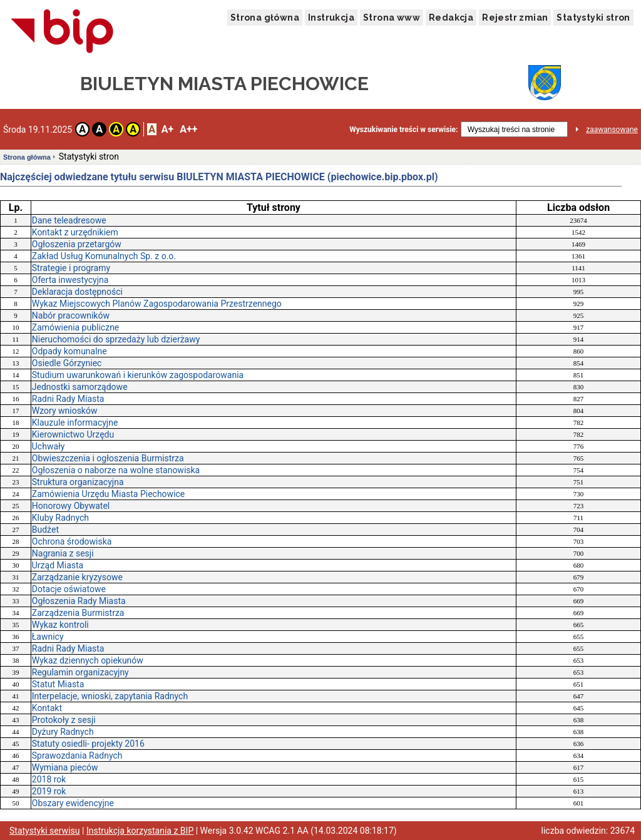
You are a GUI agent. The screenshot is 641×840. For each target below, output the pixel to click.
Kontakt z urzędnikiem (75, 232)
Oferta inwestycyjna (70, 280)
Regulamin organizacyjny (80, 672)
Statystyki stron (593, 18)
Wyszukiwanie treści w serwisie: (403, 130)
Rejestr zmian (515, 18)
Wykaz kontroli (60, 625)
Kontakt (47, 708)
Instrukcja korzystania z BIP (140, 831)
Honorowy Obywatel (71, 506)
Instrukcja (331, 18)
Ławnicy (48, 637)
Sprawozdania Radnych (77, 755)
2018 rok (49, 779)
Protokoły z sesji (64, 720)
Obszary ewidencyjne (73, 803)
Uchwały (49, 446)
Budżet (45, 530)
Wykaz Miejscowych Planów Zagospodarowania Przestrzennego (157, 304)
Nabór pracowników (71, 315)
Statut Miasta (58, 684)
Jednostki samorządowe (80, 387)
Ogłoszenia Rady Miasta (79, 601)
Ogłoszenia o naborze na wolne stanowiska (116, 470)
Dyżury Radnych (63, 732)
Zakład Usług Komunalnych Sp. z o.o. (104, 256)
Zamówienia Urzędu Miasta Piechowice (109, 494)
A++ (188, 129)
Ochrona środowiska (72, 541)
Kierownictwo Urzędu (73, 434)
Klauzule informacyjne (75, 423)
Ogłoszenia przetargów (77, 244)
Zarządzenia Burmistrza (78, 613)
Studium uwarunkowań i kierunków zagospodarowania (138, 375)
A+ (167, 129)
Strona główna (265, 18)
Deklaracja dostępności (77, 292)
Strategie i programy (71, 268)
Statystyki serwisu (45, 831)
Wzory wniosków (65, 411)
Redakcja (451, 18)
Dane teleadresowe (69, 220)
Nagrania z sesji (63, 553)
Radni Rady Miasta (68, 399)
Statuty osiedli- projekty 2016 (88, 744)
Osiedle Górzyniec (67, 363)
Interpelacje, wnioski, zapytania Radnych (110, 696)
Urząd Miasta (58, 565)
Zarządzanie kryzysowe (77, 577)
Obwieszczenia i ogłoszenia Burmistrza (108, 458)
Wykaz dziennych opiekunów (88, 660)
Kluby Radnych (60, 518)
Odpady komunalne (69, 351)
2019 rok (49, 791)
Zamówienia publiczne (76, 327)
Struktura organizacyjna (78, 482)
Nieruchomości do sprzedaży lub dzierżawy (116, 339)
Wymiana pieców (65, 767)
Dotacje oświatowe (69, 589)
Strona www (392, 18)
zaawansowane (612, 130)
